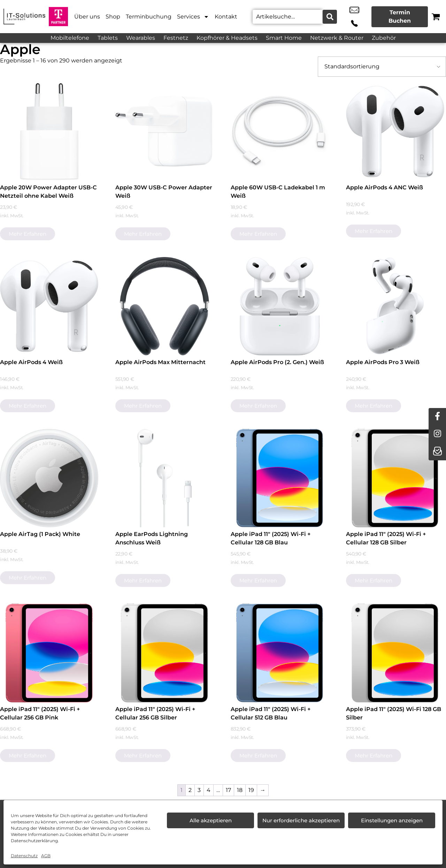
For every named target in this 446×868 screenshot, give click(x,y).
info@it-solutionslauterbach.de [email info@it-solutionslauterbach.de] (346, 17)
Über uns (87, 17)
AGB (46, 856)
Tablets (108, 38)
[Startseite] (24, 17)
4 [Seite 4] (209, 790)
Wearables (141, 38)
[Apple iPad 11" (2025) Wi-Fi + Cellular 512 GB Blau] (280, 653)
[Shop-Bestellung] (382, 67)
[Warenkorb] (436, 17)
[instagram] (437, 434)
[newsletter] (437, 452)
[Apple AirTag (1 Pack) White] (49, 478)
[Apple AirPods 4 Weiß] (49, 306)
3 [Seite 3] (199, 790)
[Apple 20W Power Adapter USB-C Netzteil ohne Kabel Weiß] (49, 131)
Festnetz (176, 38)
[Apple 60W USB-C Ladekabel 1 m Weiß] (280, 131)
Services (193, 17)
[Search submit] (329, 17)
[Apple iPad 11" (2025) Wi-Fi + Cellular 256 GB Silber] (164, 653)
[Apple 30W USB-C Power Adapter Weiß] (164, 131)
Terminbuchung (149, 17)
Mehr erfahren (28, 234)
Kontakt (226, 17)
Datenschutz (24, 856)
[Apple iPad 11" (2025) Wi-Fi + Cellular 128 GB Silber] (395, 478)
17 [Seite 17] (228, 790)
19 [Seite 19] (251, 790)
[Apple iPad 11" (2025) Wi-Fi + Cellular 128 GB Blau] (280, 478)
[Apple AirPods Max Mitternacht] (164, 306)
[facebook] (437, 417)
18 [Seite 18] (240, 790)
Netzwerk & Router (337, 38)
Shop (113, 17)
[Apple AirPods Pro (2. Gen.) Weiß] (280, 306)
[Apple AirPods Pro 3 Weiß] (395, 306)
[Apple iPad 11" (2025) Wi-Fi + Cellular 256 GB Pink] (49, 653)
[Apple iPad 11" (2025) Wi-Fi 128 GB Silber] (395, 653)
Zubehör (384, 38)
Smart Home (284, 38)
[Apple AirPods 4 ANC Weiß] (395, 131)
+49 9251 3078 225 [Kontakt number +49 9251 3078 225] (361, 17)
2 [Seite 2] (190, 790)
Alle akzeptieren (211, 820)
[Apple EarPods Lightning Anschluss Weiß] (164, 478)
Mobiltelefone (70, 38)
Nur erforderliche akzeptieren (301, 820)
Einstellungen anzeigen (392, 820)
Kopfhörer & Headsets (227, 38)
